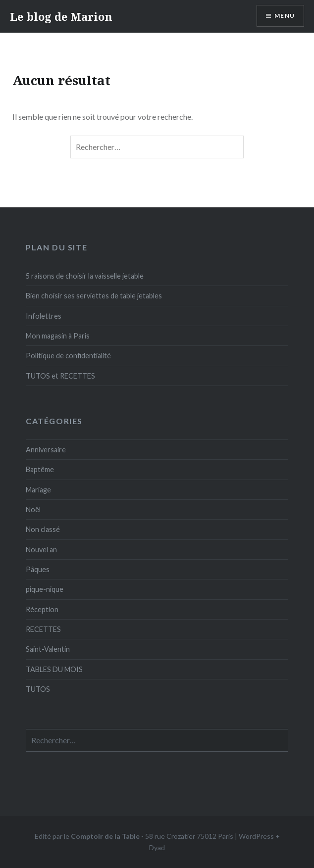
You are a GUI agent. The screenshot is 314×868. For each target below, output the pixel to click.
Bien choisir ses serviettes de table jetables (94, 296)
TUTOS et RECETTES (60, 376)
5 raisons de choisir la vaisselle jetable (85, 276)
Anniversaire (46, 450)
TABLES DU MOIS (54, 669)
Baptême (40, 469)
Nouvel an (41, 550)
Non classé (43, 529)
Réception (42, 609)
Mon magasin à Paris (58, 336)
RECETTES (43, 629)
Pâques (38, 569)
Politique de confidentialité (68, 356)
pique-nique (45, 589)
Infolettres (44, 316)
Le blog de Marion (61, 16)
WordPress (256, 836)
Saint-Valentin (48, 649)
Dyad (157, 847)
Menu (285, 16)
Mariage (38, 490)
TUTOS (38, 689)
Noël (33, 509)
